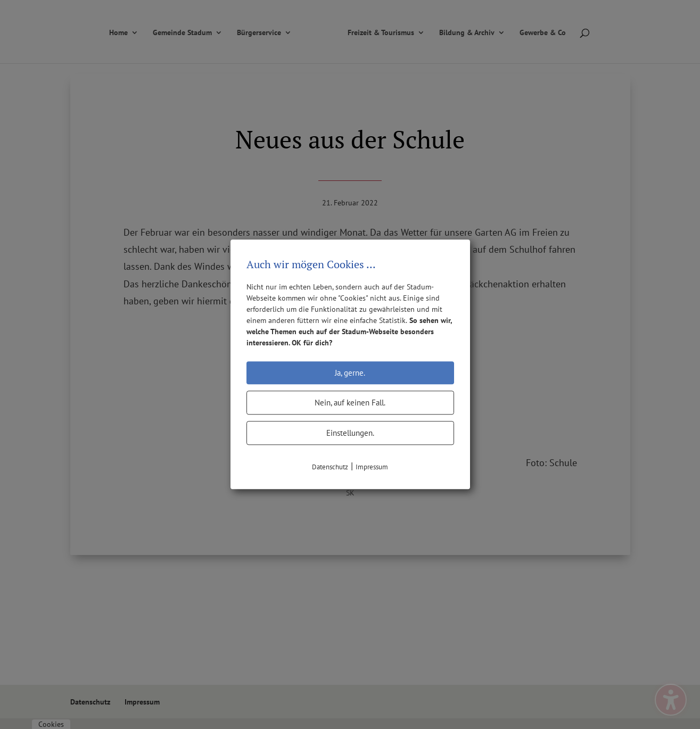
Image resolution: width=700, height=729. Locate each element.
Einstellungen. (350, 433)
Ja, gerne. (350, 373)
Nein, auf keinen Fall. (350, 403)
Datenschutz (330, 467)
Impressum (372, 467)
